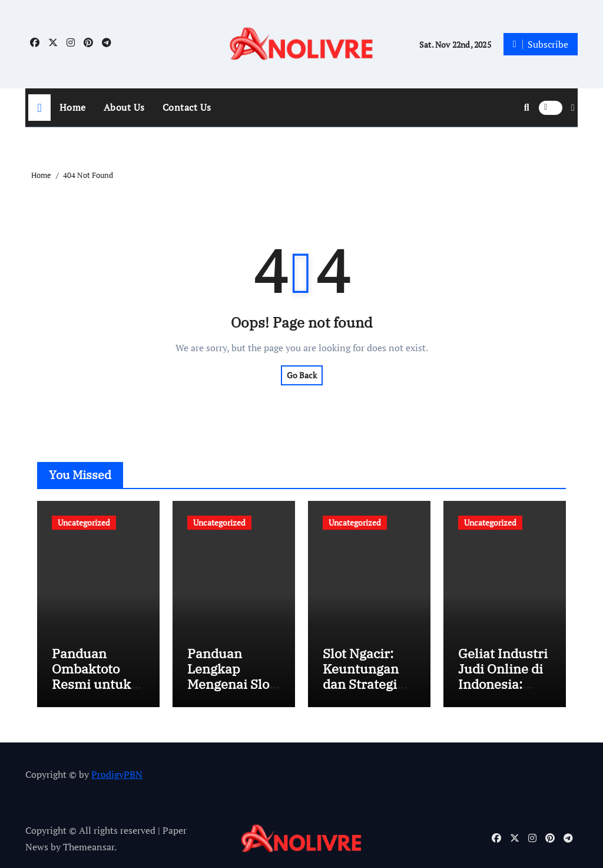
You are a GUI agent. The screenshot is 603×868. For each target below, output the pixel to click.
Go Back (302, 375)
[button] (573, 107)
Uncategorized (84, 522)
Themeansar (89, 847)
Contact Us (187, 107)
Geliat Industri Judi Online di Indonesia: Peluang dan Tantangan (503, 684)
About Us (124, 107)
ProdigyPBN (117, 774)
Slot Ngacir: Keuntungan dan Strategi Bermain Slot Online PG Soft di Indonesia (367, 692)
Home (73, 107)
